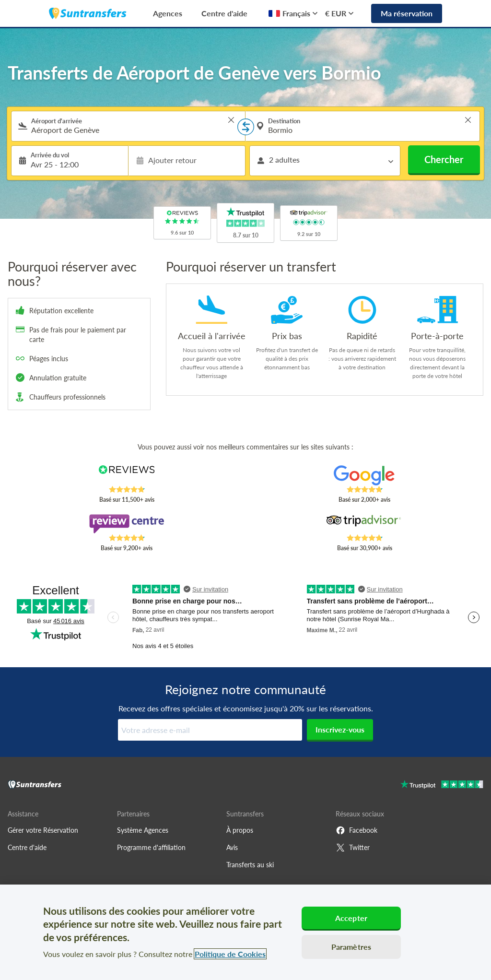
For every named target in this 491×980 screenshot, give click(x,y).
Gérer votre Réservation (43, 830)
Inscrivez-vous (340, 729)
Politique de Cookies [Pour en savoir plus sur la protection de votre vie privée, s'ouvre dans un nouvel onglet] (230, 954)
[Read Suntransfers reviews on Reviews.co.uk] (127, 475)
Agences (168, 13)
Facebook (357, 830)
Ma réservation (407, 13)
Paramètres (351, 947)
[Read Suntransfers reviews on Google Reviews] (364, 475)
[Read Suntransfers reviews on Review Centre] (127, 524)
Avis (232, 847)
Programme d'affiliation (151, 847)
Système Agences (143, 830)
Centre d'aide (224, 13)
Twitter (353, 848)
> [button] (231, 120)
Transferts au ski (250, 865)
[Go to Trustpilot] (442, 785)
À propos (240, 830)
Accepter (351, 918)
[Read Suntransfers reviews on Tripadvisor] (364, 524)
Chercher (444, 159)
